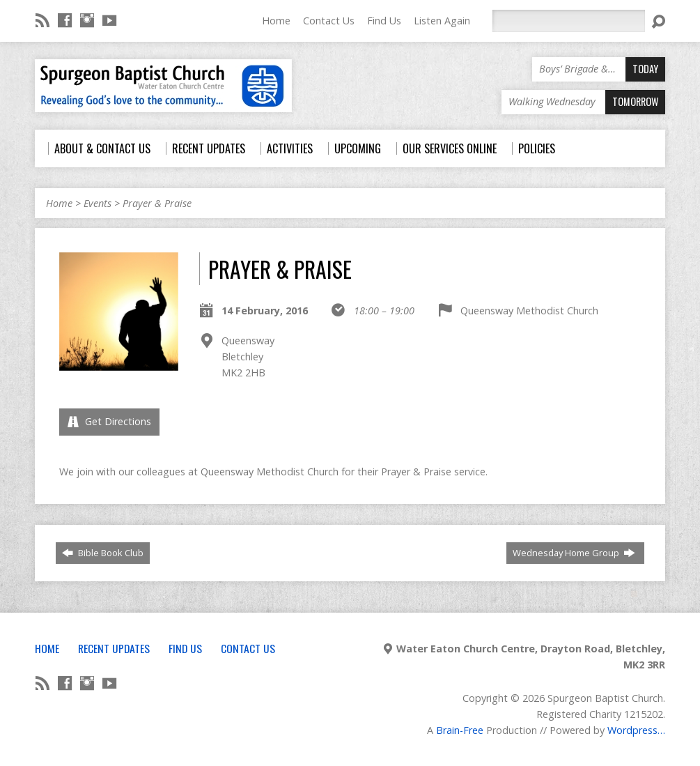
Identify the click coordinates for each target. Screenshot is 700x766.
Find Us (384, 21)
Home (276, 21)
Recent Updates (114, 648)
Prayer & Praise (157, 203)
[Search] (568, 21)
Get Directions (109, 421)
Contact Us (329, 21)
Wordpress (632, 730)
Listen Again (442, 21)
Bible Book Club (103, 553)
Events (98, 203)
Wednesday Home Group (574, 553)
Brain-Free (460, 730)
